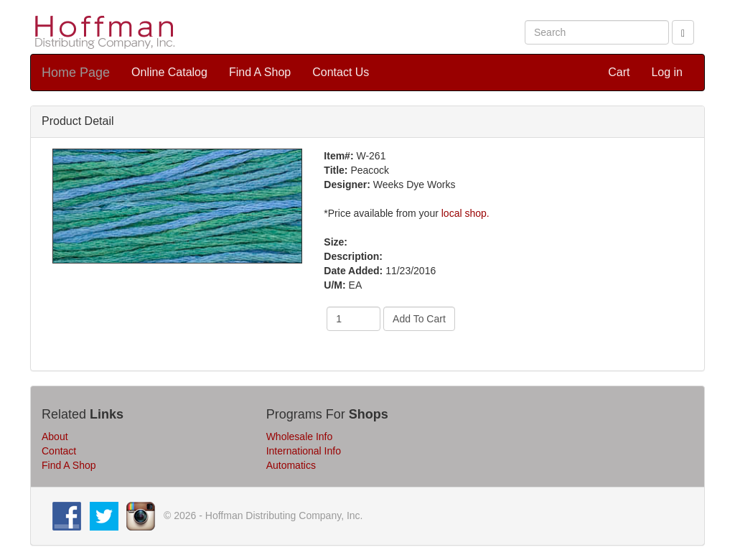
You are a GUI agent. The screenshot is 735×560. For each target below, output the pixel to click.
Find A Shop (260, 72)
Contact (59, 451)
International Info (304, 451)
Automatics (291, 465)
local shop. (465, 213)
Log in (667, 72)
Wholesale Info (300, 437)
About (55, 437)
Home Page (76, 73)
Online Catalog (169, 72)
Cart (619, 72)
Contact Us (341, 72)
